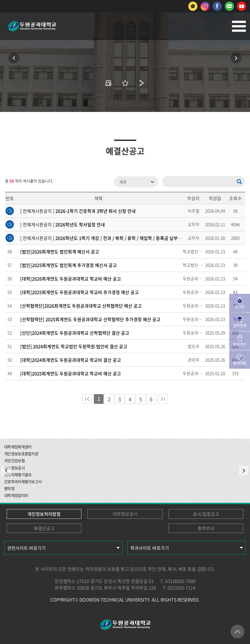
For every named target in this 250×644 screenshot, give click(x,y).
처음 (87, 399)
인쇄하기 (109, 83)
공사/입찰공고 (206, 514)
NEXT (244, 471)
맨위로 (238, 632)
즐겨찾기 (125, 83)
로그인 (240, 306)
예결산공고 (44, 528)
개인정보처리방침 (44, 514)
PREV (6, 471)
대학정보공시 (125, 514)
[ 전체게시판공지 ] (78, 211)
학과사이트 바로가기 (150, 548)
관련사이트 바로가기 (26, 548)
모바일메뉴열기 (239, 26)
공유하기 (142, 83)
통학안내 (206, 528)
